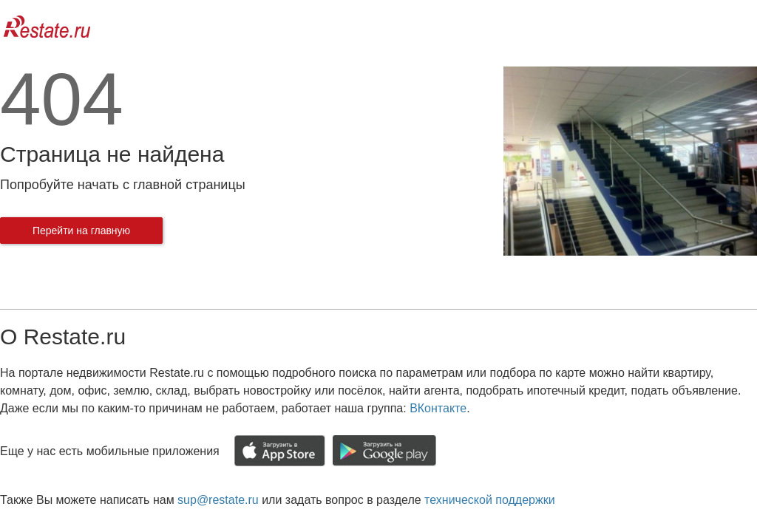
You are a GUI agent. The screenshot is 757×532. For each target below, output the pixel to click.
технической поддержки (489, 500)
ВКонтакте (438, 408)
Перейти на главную (81, 231)
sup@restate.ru (218, 500)
